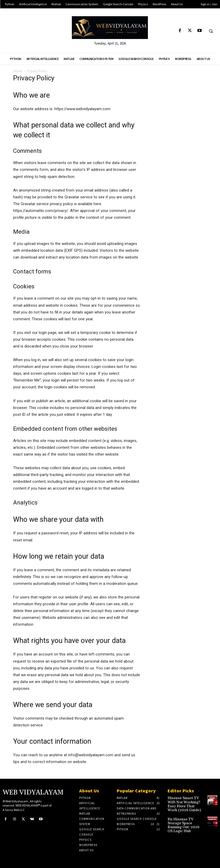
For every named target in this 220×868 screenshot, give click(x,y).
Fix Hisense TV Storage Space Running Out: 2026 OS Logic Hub (185, 821)
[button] (211, 31)
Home (18, 71)
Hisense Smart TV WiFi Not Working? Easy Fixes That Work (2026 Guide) (185, 803)
